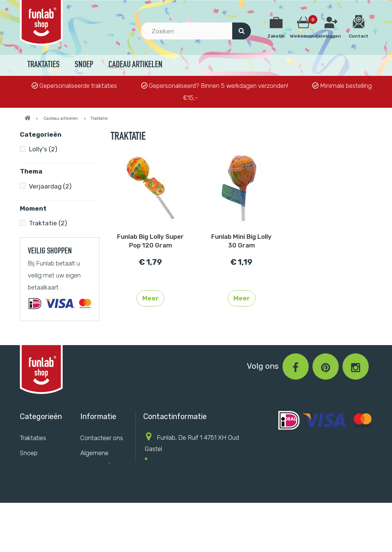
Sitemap (92, 502)
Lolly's (43, 149)
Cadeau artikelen (135, 65)
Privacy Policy (100, 487)
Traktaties (44, 65)
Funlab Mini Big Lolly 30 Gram (241, 241)
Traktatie (48, 223)
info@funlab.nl (199, 483)
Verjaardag (50, 186)
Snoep (84, 65)
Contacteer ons (102, 444)
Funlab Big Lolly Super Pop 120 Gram (150, 241)
